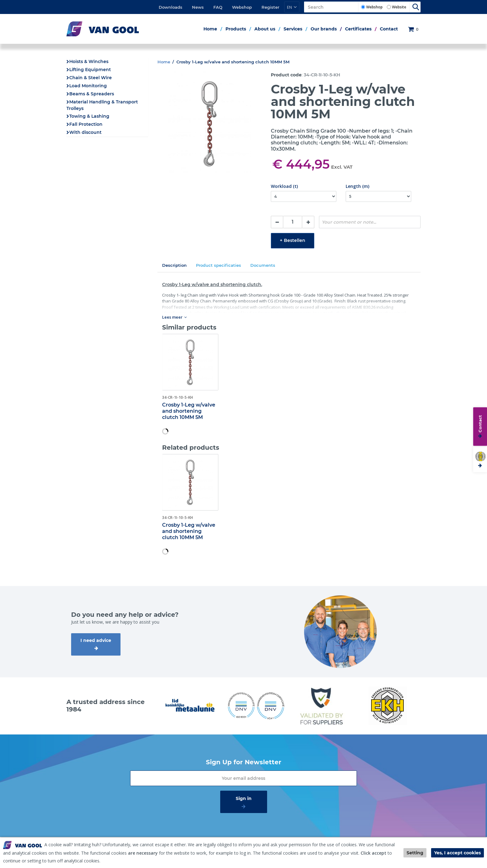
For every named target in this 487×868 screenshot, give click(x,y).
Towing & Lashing (89, 116)
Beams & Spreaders (92, 94)
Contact (389, 29)
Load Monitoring (88, 86)
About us (265, 29)
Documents (263, 265)
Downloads (171, 7)
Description (174, 265)
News (198, 7)
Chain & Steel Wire (91, 78)
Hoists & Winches (89, 61)
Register (270, 7)
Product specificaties (218, 265)
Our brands (324, 29)
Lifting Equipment (90, 70)
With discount (85, 132)
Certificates (358, 29)
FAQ (218, 7)
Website (399, 7)
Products (236, 29)
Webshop (242, 7)
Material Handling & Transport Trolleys (102, 105)
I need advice (96, 640)
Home (210, 29)
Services (293, 29)
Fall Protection (86, 124)
